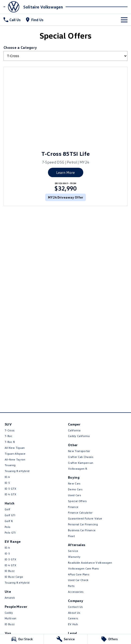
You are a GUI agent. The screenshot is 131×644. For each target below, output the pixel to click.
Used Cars (74, 495)
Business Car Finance (82, 530)
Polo (8, 527)
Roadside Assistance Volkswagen (90, 563)
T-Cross (10, 430)
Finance (73, 507)
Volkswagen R (77, 469)
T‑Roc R (10, 442)
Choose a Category (65, 53)
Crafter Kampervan (81, 463)
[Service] (65, 639)
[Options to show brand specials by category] (65, 56)
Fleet (71, 536)
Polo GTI (10, 533)
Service (73, 551)
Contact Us (75, 607)
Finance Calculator (80, 513)
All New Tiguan (15, 448)
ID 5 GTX (11, 489)
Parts (71, 586)
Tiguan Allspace (15, 454)
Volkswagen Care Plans (83, 568)
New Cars (74, 483)
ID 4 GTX (11, 494)
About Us (74, 613)
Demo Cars (75, 489)
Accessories (76, 592)
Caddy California (79, 436)
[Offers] (109, 639)
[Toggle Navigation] (124, 20)
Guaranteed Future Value (85, 518)
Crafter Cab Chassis (81, 457)
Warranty (74, 557)
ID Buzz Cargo (14, 577)
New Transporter (79, 451)
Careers (73, 618)
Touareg (10, 465)
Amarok (10, 598)
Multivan (11, 618)
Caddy (9, 613)
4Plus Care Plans (79, 574)
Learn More (65, 172)
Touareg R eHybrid (17, 471)
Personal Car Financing (83, 524)
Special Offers (77, 501)
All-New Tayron (15, 459)
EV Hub (73, 624)
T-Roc (9, 436)
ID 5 (7, 483)
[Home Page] (13, 7)
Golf (7, 509)
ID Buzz (10, 571)
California (74, 430)
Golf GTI (10, 515)
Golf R (9, 521)
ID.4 (7, 477)
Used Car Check (78, 580)
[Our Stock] (22, 639)
